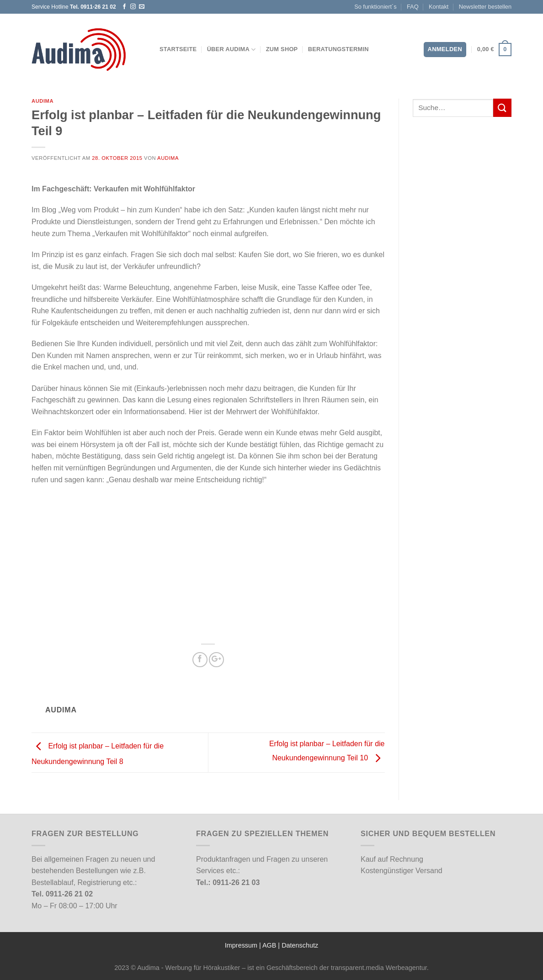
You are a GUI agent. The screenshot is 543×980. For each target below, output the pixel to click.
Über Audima (232, 50)
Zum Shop (282, 49)
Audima (43, 101)
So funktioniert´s (375, 7)
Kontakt (439, 7)
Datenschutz (300, 945)
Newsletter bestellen (485, 7)
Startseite (178, 49)
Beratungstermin (338, 49)
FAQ (413, 7)
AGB (269, 945)
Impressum (241, 945)
